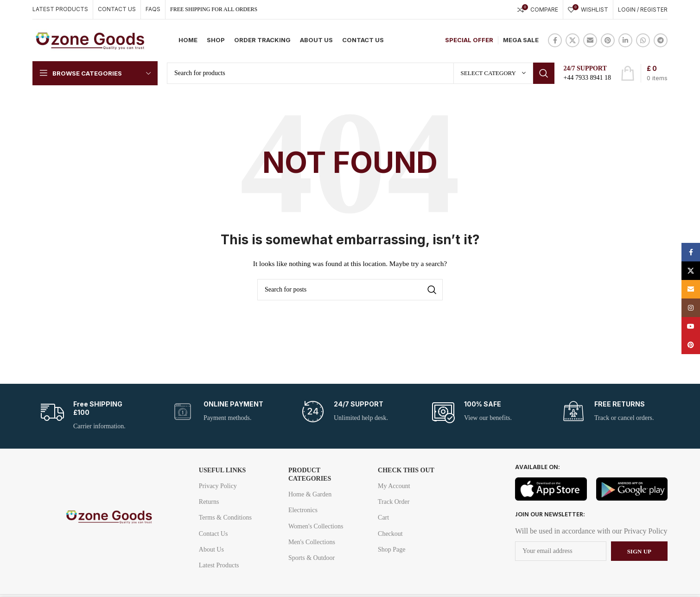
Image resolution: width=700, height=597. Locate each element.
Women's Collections (316, 526)
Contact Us (213, 534)
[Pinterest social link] (608, 40)
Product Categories (310, 474)
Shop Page (392, 549)
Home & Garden (310, 494)
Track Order (394, 502)
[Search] (361, 73)
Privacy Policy (218, 486)
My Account (394, 486)
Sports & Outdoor (312, 558)
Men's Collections (312, 542)
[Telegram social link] (661, 40)
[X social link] (573, 40)
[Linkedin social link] (625, 40)
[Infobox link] (89, 416)
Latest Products (219, 565)
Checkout (390, 534)
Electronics (303, 510)
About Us (211, 549)
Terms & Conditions (225, 518)
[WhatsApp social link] (643, 40)
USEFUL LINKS (223, 470)
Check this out (406, 470)
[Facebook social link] (555, 40)
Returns (209, 502)
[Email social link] (590, 40)
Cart (383, 518)
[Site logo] (90, 40)
